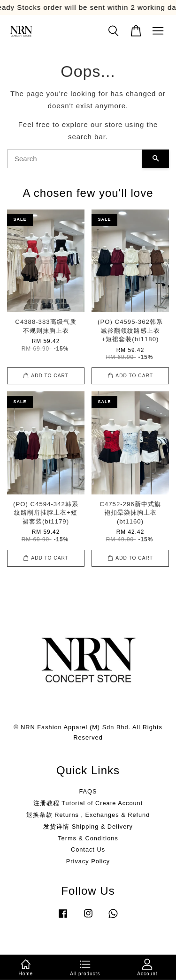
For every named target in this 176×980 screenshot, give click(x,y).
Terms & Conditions (88, 838)
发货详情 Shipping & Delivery (88, 827)
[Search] (75, 159)
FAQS (88, 791)
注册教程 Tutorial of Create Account (88, 803)
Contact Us (88, 849)
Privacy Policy (88, 861)
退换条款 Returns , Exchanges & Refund (88, 815)
